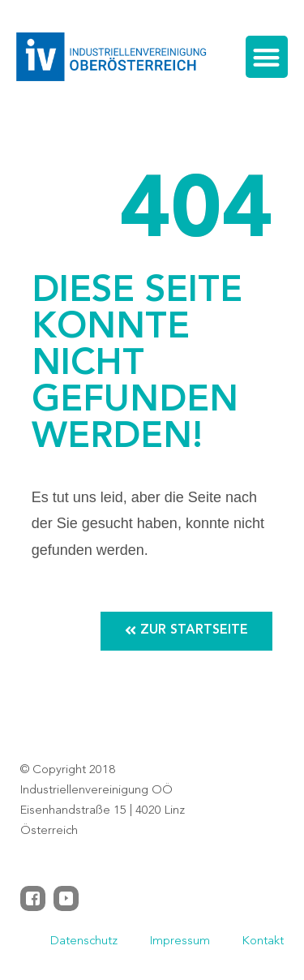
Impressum (180, 941)
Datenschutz (84, 941)
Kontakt (263, 941)
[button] (267, 57)
